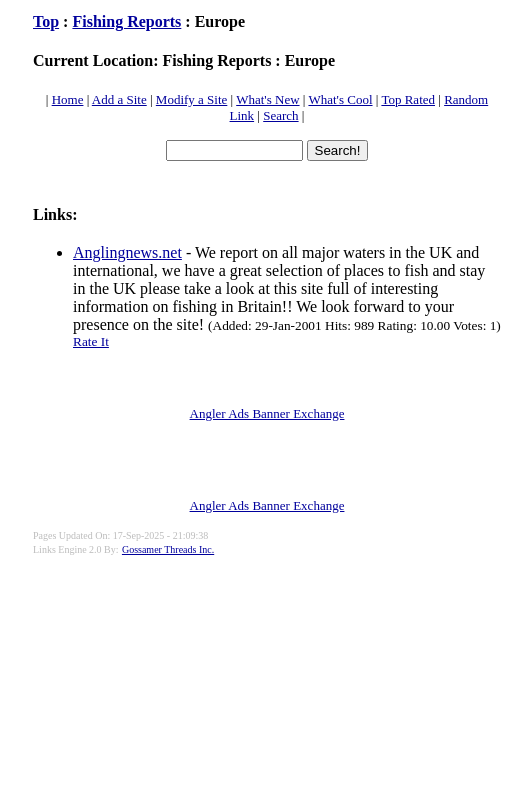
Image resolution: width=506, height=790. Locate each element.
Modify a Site (192, 99)
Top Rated (408, 99)
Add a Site (119, 99)
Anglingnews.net (127, 252)
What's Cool (340, 99)
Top (46, 21)
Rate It (91, 341)
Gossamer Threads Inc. (168, 549)
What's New (267, 99)
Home (68, 99)
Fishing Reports (126, 21)
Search (280, 115)
